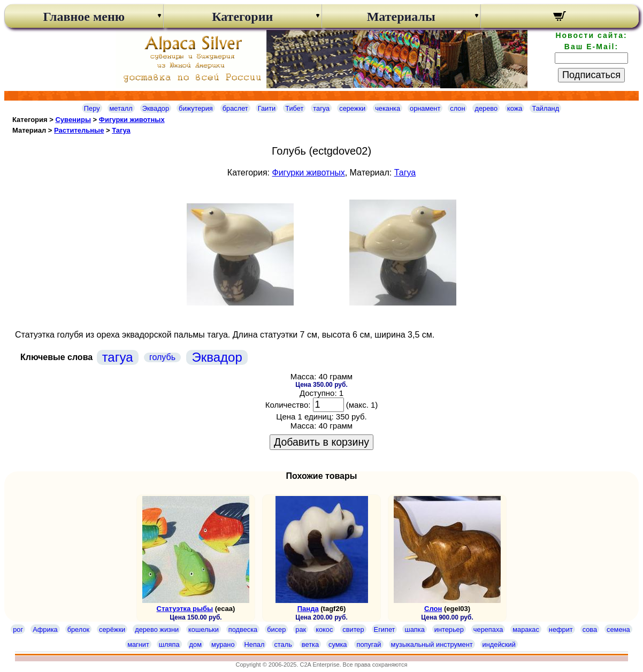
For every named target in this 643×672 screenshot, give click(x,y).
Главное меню (84, 17)
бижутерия (196, 108)
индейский (499, 644)
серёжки (112, 629)
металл (121, 108)
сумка (338, 644)
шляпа (169, 644)
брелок (78, 629)
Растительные (79, 130)
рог (18, 629)
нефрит (561, 629)
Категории (242, 17)
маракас (526, 629)
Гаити (267, 108)
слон (457, 108)
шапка (414, 629)
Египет (385, 629)
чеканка (388, 108)
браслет (235, 108)
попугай (369, 644)
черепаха (488, 629)
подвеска (243, 629)
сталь (283, 644)
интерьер (449, 629)
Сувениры (73, 120)
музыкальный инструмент (432, 644)
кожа (515, 108)
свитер (353, 629)
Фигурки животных (132, 120)
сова (590, 629)
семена (618, 629)
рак (301, 629)
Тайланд (545, 108)
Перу (92, 108)
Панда (308, 609)
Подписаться (591, 75)
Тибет (294, 108)
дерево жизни (157, 629)
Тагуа (121, 130)
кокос (324, 629)
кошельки (204, 629)
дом (196, 644)
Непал (255, 644)
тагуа (321, 108)
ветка (310, 644)
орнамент (425, 108)
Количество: (288, 405)
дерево (486, 108)
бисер (276, 629)
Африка (45, 629)
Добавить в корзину (321, 442)
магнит (138, 644)
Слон (433, 609)
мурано (223, 644)
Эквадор (156, 108)
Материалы (401, 17)
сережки (352, 108)
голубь (162, 357)
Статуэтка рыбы (185, 609)
